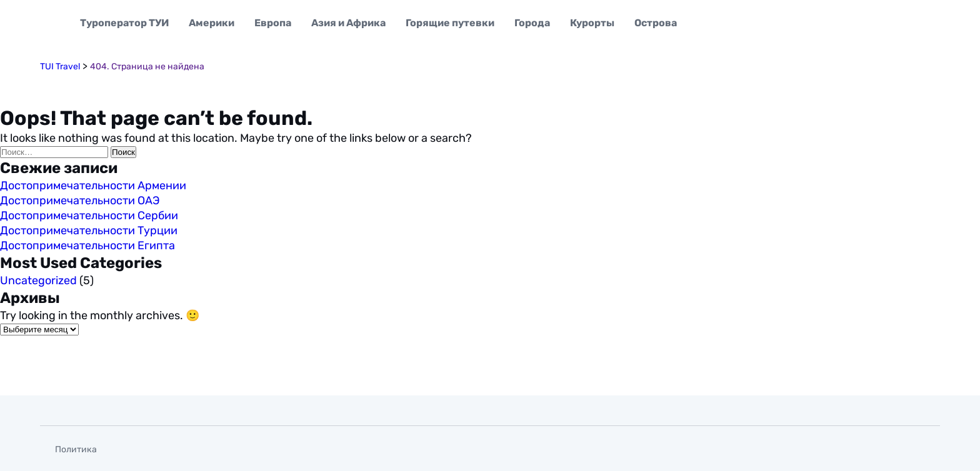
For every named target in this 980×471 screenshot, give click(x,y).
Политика (76, 449)
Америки (212, 23)
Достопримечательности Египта (87, 245)
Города (532, 23)
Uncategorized (38, 280)
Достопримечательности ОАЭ (80, 201)
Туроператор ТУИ (124, 23)
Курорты (592, 23)
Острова (656, 23)
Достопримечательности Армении (93, 186)
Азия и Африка (348, 23)
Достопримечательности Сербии (89, 216)
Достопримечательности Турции (89, 231)
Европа (273, 23)
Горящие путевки (450, 23)
